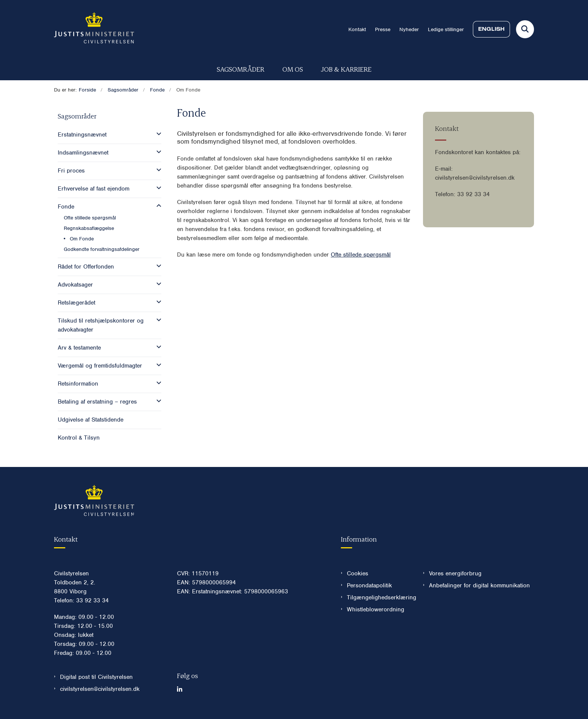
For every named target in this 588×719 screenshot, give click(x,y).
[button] (157, 134)
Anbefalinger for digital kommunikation (479, 585)
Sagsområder (241, 69)
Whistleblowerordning (376, 609)
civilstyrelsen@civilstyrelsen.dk (100, 689)
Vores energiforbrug (455, 573)
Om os (293, 69)
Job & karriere (346, 69)
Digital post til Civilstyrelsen (96, 677)
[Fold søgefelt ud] (525, 29)
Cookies (358, 573)
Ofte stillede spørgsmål (361, 255)
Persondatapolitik (369, 585)
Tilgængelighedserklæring (379, 597)
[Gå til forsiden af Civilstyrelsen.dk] (94, 29)
